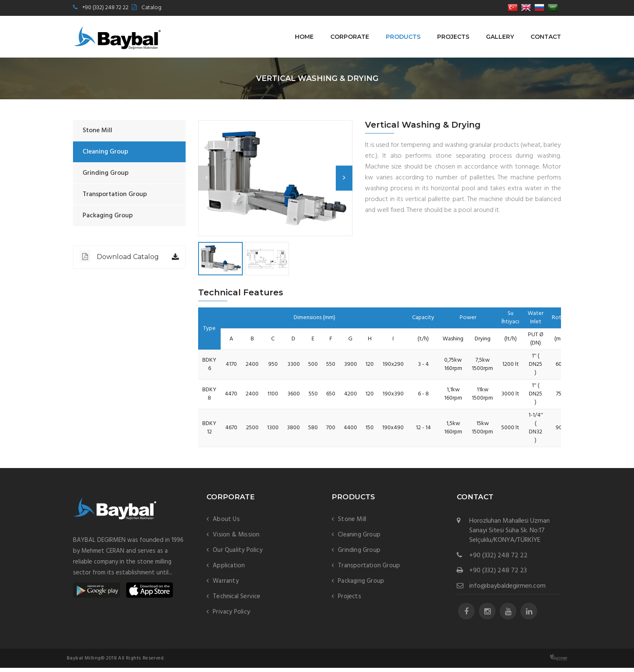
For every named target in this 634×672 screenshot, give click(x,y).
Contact (546, 37)
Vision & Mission (236, 539)
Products (403, 37)
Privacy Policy (231, 616)
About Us (226, 524)
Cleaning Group (105, 152)
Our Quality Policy (238, 554)
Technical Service (236, 601)
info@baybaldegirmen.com (507, 590)
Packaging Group (108, 216)
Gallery (500, 37)
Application (229, 570)
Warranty (226, 585)
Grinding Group (106, 173)
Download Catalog (119, 256)
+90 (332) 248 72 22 (105, 8)
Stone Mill (97, 131)
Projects (453, 37)
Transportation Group (115, 194)
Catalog (151, 8)
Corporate (350, 37)
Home (304, 37)
